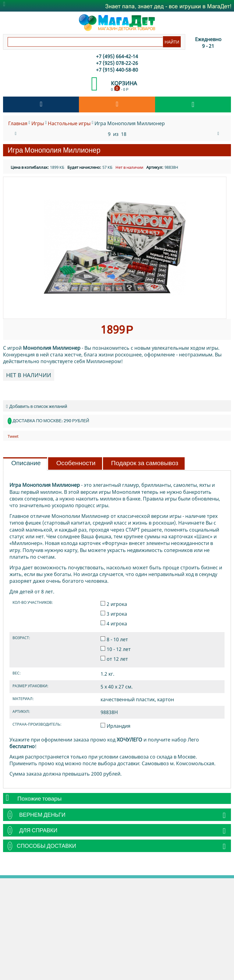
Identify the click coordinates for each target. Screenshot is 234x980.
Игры (38, 123)
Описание (26, 463)
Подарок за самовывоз (145, 463)
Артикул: (155, 167)
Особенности (76, 463)
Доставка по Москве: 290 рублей (51, 421)
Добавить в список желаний (37, 406)
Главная (18, 123)
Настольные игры (69, 123)
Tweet (13, 436)
